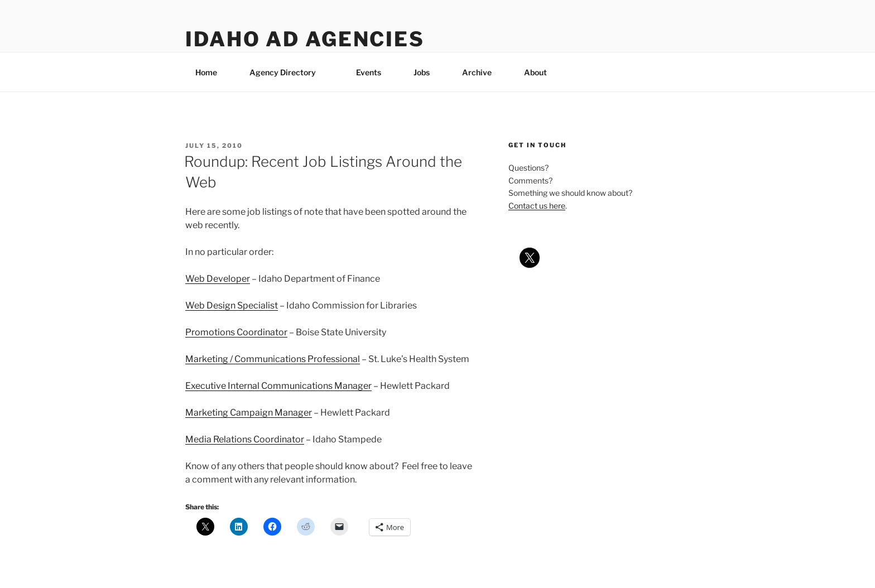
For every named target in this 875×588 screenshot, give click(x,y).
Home (206, 72)
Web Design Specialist (232, 305)
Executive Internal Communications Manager (278, 386)
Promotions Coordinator (236, 332)
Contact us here (537, 206)
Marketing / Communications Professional (273, 359)
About (541, 72)
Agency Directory (288, 72)
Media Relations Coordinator (245, 439)
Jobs (422, 72)
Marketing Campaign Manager (249, 413)
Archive (477, 72)
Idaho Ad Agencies (305, 39)
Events (369, 72)
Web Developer (218, 279)
